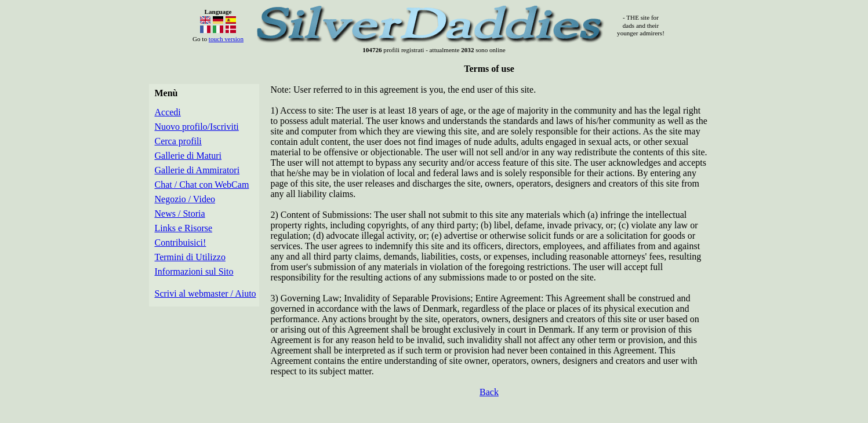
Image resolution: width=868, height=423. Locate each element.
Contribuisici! (181, 243)
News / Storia (180, 214)
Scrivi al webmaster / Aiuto (206, 293)
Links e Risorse (184, 228)
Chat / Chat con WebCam (202, 185)
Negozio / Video (185, 199)
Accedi (168, 112)
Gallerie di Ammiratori (197, 170)
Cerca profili (178, 141)
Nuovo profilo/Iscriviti (197, 127)
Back (489, 392)
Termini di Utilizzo (190, 257)
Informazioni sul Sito (194, 271)
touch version (226, 39)
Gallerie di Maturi (188, 156)
